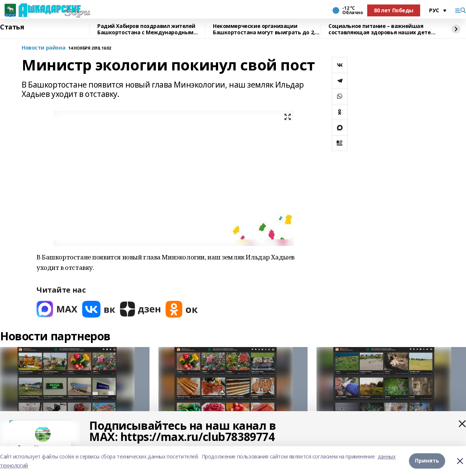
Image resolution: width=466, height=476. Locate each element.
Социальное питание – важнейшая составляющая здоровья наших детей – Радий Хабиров (381, 29)
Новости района (43, 48)
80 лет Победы (394, 10)
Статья (12, 27)
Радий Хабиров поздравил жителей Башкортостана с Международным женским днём (146, 29)
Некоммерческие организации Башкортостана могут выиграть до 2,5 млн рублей (265, 29)
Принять (427, 461)
